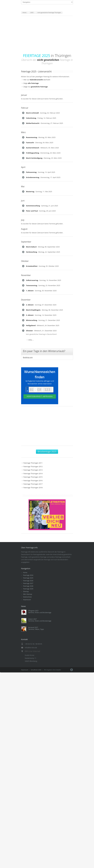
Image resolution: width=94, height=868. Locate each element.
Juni (23, 201)
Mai (23, 187)
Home (25, 574)
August (24, 229)
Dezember (26, 300)
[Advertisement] (47, 35)
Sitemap (26, 593)
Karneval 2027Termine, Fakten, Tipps (36, 629)
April (23, 167)
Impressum (27, 601)
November (26, 276)
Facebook (72, 671)
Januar (24, 95)
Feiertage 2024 (28, 576)
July (23, 220)
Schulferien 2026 (36, 671)
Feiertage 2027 (28, 584)
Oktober (25, 262)
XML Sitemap (28, 595)
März (23, 132)
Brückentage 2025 (47, 453)
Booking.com (28, 358)
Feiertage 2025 (28, 579)
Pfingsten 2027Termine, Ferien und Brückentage (40, 613)
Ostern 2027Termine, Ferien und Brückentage (40, 621)
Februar (25, 108)
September (26, 242)
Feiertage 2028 (28, 587)
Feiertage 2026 (28, 582)
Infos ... (31, 341)
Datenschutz (27, 598)
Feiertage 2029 (28, 590)
